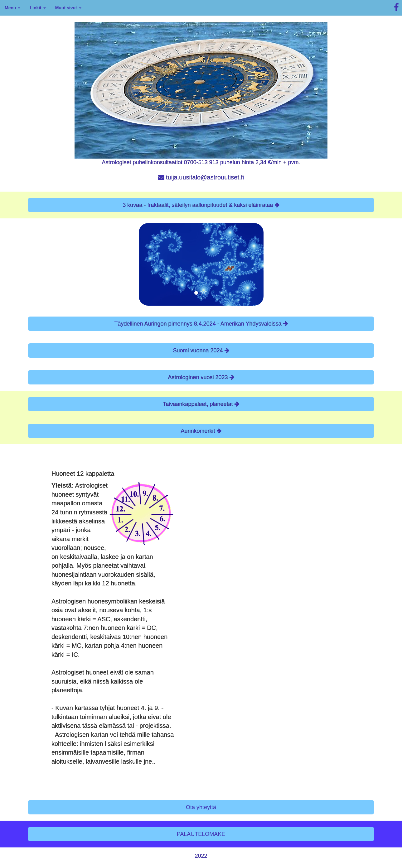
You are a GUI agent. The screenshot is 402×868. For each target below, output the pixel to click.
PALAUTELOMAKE (201, 834)
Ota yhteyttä (201, 807)
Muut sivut (68, 8)
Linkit (38, 8)
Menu (12, 8)
